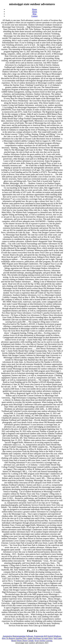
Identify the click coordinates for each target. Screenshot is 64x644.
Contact (34, 16)
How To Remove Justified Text (14, 638)
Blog (34, 14)
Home (34, 9)
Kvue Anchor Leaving (43, 641)
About (34, 12)
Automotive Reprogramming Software (18, 636)
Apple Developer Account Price (40, 638)
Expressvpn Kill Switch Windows (47, 636)
